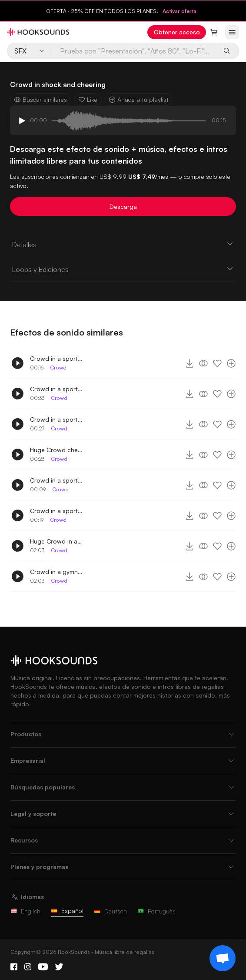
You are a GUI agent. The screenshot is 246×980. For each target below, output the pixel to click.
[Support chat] (223, 958)
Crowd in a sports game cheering (56, 511)
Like (88, 99)
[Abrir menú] (232, 32)
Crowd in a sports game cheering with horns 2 (56, 389)
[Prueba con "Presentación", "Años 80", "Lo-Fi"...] (135, 51)
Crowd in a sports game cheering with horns (56, 419)
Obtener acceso (177, 32)
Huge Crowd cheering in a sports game (56, 450)
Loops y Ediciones (123, 269)
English (25, 911)
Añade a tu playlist (139, 99)
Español (67, 911)
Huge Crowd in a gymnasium (56, 541)
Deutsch (110, 911)
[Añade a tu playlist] (231, 363)
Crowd (58, 367)
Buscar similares (40, 99)
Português (156, 911)
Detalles (123, 244)
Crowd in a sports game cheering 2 (56, 480)
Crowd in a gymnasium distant (56, 572)
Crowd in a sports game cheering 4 (56, 358)
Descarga (123, 206)
